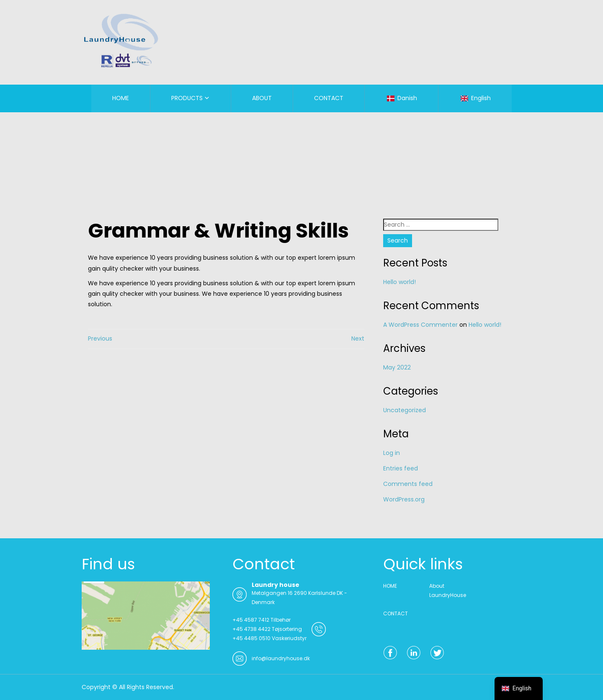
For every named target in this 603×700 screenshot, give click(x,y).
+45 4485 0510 (251, 638)
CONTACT (329, 98)
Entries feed (401, 468)
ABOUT (262, 98)
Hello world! (399, 282)
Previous (100, 338)
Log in (392, 453)
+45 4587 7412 (251, 620)
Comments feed (408, 484)
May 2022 (397, 367)
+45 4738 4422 (251, 629)
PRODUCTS (187, 98)
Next (358, 338)
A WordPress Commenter (420, 325)
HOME (121, 98)
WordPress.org (404, 499)
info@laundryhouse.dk (281, 658)
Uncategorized (405, 410)
